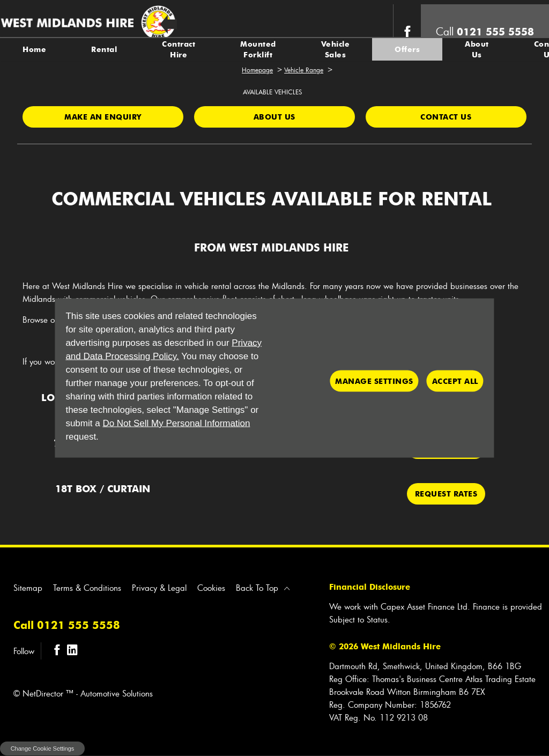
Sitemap (28, 588)
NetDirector (44, 693)
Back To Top (257, 588)
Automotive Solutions (117, 693)
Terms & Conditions (87, 588)
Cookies (211, 588)
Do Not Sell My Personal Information (176, 423)
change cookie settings (42, 748)
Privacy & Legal (159, 588)
